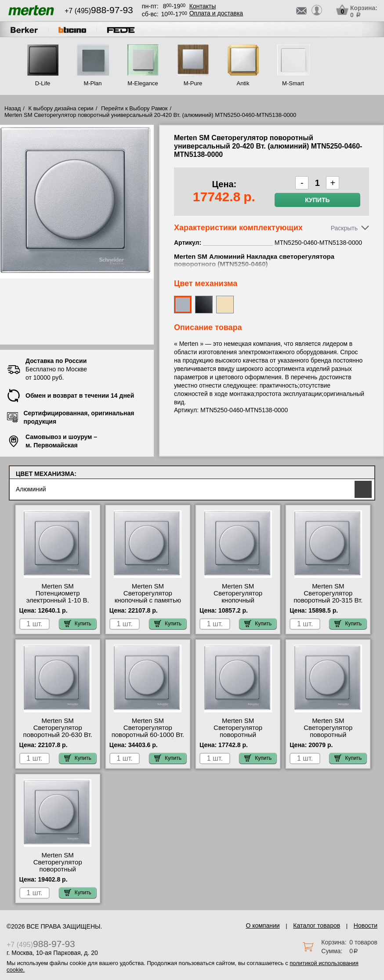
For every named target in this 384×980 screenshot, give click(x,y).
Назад (13, 108)
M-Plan (92, 83)
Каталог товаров (317, 926)
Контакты (203, 6)
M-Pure (193, 83)
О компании (263, 926)
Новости (366, 926)
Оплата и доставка (216, 13)
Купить (317, 200)
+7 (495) (99, 11)
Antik (243, 83)
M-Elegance (143, 83)
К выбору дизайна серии (61, 108)
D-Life (43, 83)
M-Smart (293, 83)
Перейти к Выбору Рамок (134, 108)
